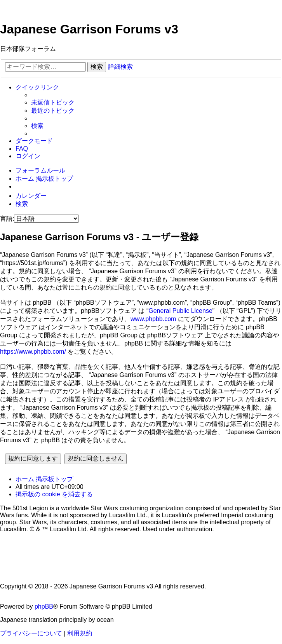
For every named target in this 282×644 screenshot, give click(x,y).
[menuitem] (53, 103)
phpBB (44, 606)
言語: (7, 219)
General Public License (180, 311)
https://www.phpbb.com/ (33, 352)
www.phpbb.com (153, 319)
